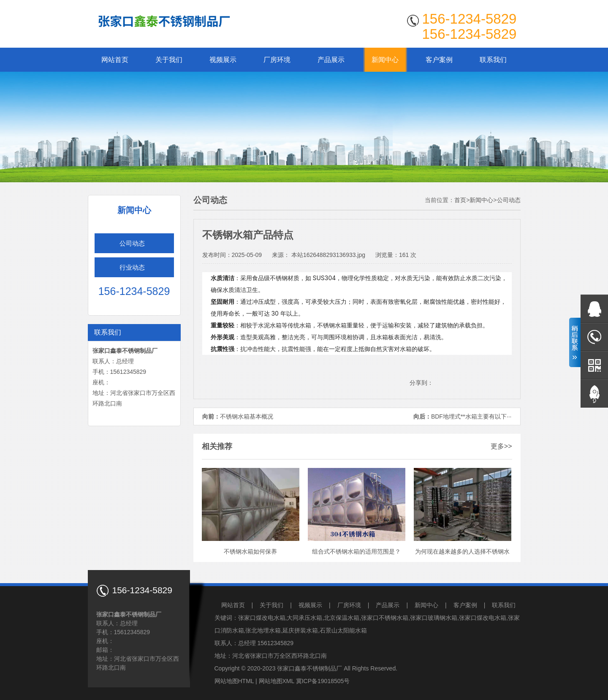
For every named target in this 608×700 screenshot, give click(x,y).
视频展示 (223, 60)
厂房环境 (277, 60)
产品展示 (331, 60)
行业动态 (132, 267)
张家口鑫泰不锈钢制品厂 (309, 668)
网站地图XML (277, 681)
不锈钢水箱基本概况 (247, 416)
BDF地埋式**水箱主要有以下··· (471, 416)
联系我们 (493, 60)
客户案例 (439, 60)
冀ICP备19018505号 (323, 681)
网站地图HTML (234, 681)
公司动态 (132, 243)
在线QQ (594, 309)
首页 (460, 200)
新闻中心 (385, 60)
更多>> (501, 446)
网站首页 (115, 60)
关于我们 (169, 60)
